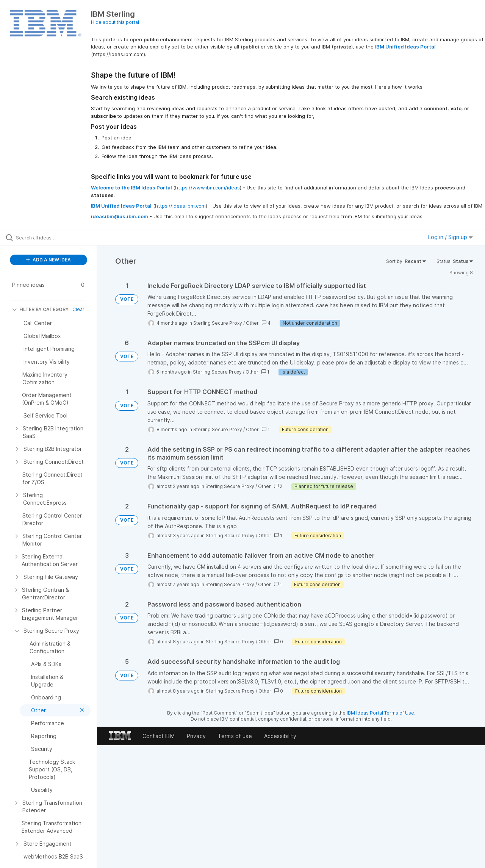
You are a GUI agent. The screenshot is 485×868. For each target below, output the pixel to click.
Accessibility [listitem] (280, 736)
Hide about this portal (115, 22)
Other (252, 323)
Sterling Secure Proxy (218, 323)
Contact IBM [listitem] (159, 736)
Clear (78, 309)
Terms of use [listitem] (235, 736)
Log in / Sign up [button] (451, 237)
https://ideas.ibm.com (180, 206)
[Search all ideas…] (58, 238)
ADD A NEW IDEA (48, 260)
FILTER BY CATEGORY (40, 309)
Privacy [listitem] (196, 736)
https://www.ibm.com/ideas (207, 188)
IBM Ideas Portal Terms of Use (380, 713)
